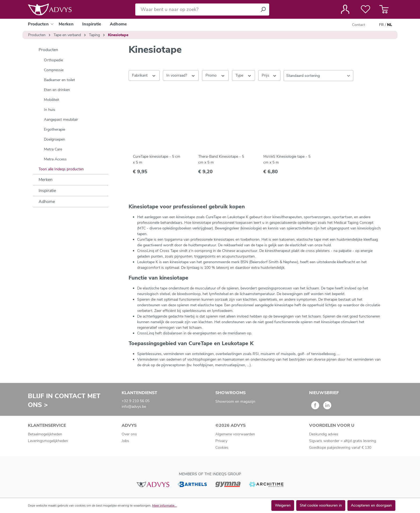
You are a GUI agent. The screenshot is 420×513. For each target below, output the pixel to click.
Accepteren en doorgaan (371, 505)
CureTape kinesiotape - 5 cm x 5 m (157, 159)
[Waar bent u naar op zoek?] (196, 10)
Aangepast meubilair (61, 120)
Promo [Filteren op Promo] (215, 75)
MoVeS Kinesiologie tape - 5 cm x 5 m (287, 159)
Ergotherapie (55, 129)
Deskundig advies (324, 434)
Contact (359, 25)
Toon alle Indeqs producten (61, 169)
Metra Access (55, 159)
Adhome (47, 202)
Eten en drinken (57, 90)
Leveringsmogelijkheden (48, 441)
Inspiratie (47, 191)
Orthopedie (53, 60)
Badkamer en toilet (59, 80)
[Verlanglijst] (365, 9)
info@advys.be (134, 407)
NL (390, 25)
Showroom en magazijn (235, 401)
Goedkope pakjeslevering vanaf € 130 (340, 448)
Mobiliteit (52, 100)
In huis (50, 110)
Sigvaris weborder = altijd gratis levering (343, 441)
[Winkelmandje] (384, 9)
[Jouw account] (345, 9)
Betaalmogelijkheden (45, 434)
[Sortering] (318, 76)
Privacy (221, 441)
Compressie (54, 70)
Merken (46, 180)
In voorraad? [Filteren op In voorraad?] (181, 75)
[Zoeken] (263, 10)
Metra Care (53, 149)
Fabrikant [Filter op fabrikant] (144, 75)
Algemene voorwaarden (235, 434)
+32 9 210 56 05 (136, 401)
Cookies (222, 448)
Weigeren (283, 505)
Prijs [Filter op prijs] (269, 75)
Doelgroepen (55, 139)
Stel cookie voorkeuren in (321, 505)
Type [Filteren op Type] (244, 75)
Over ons (129, 434)
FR (381, 25)
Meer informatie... (164, 506)
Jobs (125, 441)
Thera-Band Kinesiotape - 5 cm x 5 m (221, 159)
